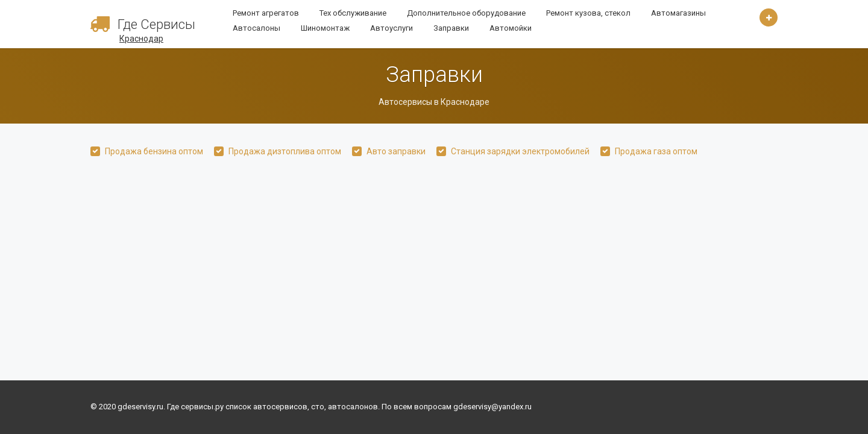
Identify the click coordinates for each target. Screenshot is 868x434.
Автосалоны (256, 28)
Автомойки (511, 28)
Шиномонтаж (325, 28)
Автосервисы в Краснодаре (434, 102)
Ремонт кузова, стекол (588, 13)
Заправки (451, 28)
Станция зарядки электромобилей (520, 151)
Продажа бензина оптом (154, 151)
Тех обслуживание (353, 13)
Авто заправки (396, 151)
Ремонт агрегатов (266, 13)
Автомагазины (678, 13)
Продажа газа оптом (656, 151)
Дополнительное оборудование (466, 13)
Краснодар (141, 39)
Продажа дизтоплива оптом (285, 151)
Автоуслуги (392, 28)
